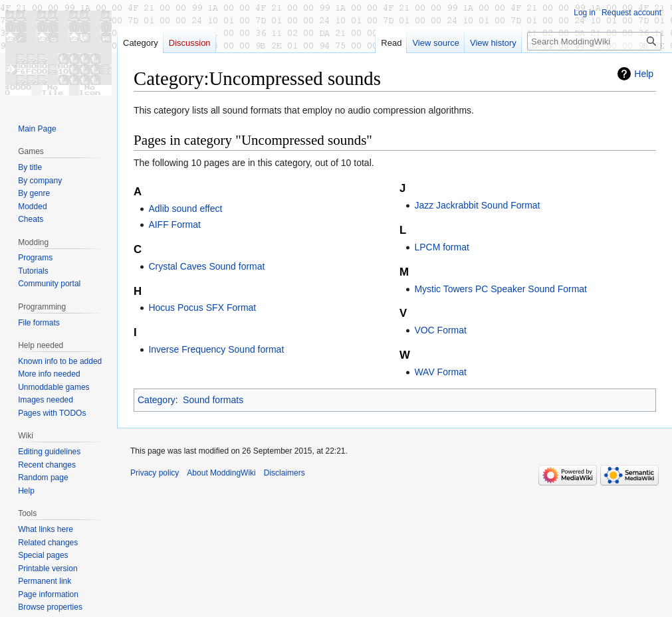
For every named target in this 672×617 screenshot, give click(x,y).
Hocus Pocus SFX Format (202, 308)
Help (644, 74)
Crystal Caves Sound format (206, 266)
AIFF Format (174, 224)
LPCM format (441, 247)
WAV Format (440, 372)
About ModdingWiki (221, 473)
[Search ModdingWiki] (594, 41)
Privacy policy (155, 473)
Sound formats (213, 400)
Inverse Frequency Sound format (216, 349)
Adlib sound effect (185, 209)
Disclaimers (284, 473)
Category (157, 400)
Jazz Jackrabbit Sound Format (477, 205)
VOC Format (440, 330)
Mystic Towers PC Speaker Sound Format (501, 289)
